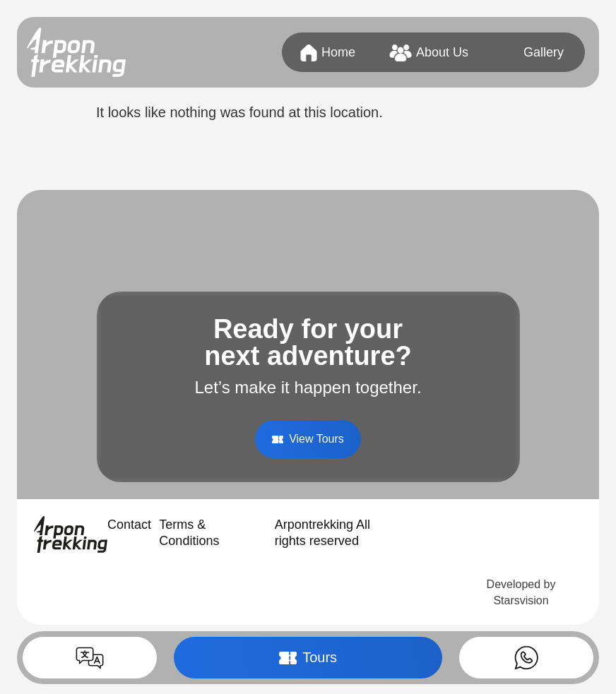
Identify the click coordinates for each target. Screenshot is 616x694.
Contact (129, 525)
